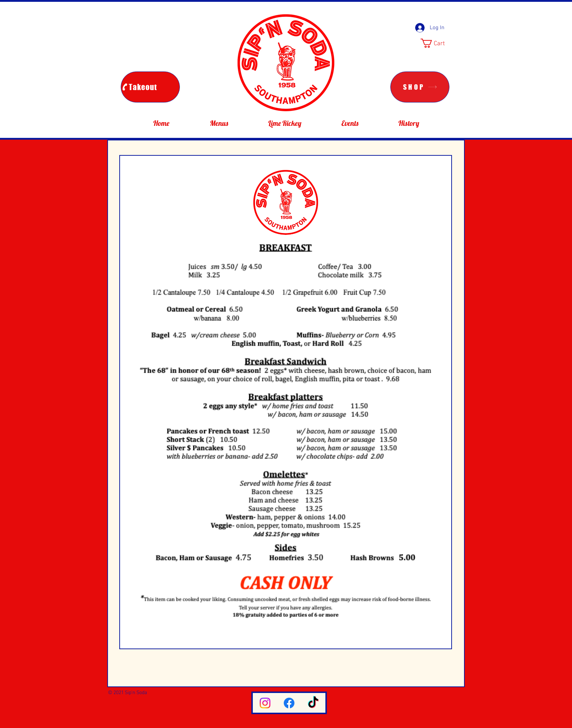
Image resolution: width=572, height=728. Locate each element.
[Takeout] (150, 87)
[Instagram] (265, 703)
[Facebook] (289, 703)
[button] (438, 43)
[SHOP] (420, 87)
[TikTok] (313, 703)
